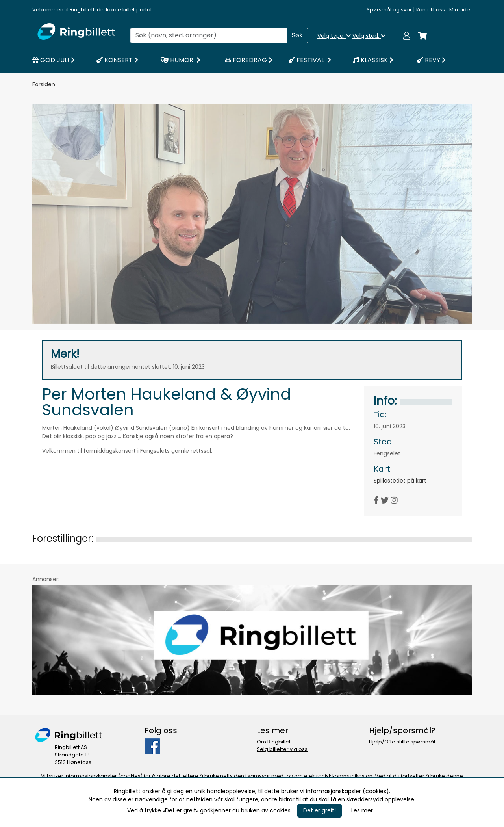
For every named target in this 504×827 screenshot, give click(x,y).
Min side (460, 10)
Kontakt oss (431, 10)
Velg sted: (369, 36)
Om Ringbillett (274, 742)
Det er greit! (320, 810)
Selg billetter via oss (282, 749)
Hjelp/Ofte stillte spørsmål (402, 742)
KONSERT (118, 60)
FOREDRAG (249, 60)
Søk (297, 35)
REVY (431, 60)
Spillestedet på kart (400, 481)
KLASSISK (373, 60)
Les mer (362, 810)
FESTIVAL (311, 60)
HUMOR (181, 60)
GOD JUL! (54, 60)
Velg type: (334, 36)
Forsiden (44, 84)
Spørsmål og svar (389, 10)
